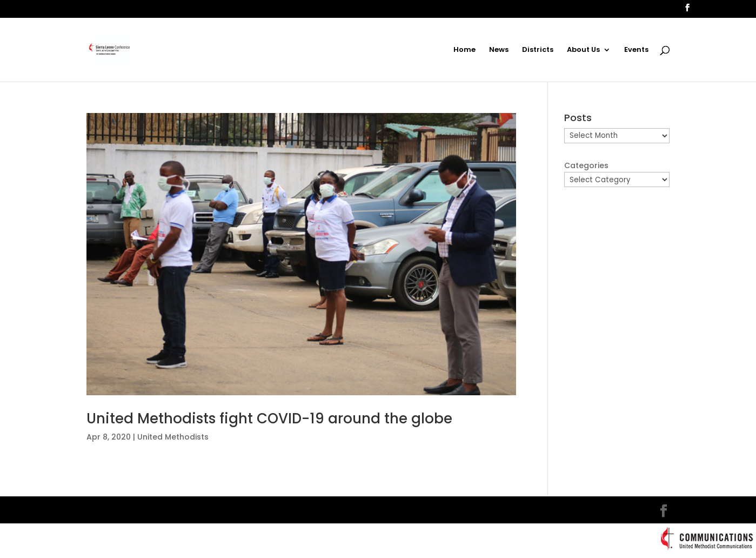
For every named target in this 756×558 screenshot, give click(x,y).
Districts (538, 50)
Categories (586, 165)
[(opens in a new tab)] (301, 254)
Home (464, 50)
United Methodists (173, 437)
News (499, 50)
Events (636, 50)
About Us (583, 50)
